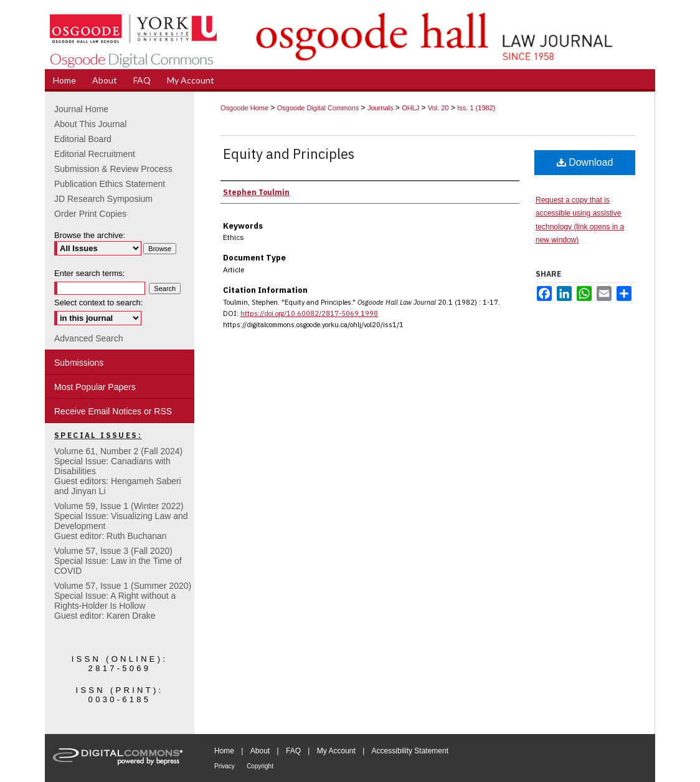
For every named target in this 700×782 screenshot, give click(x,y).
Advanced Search (89, 338)
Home (224, 751)
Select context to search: (98, 303)
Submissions (79, 363)
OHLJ (410, 108)
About (260, 751)
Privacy (225, 766)
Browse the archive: (90, 235)
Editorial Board (83, 139)
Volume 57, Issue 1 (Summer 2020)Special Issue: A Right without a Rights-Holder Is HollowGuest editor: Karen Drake (123, 601)
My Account (336, 751)
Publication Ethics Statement (110, 184)
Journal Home (81, 109)
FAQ (293, 751)
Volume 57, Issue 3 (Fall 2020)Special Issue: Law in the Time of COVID (118, 561)
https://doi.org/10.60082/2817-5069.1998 (309, 313)
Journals (381, 108)
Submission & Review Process (113, 169)
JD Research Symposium (103, 199)
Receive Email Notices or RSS (113, 411)
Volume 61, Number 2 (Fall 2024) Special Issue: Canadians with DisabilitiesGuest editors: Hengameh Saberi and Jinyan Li (118, 471)
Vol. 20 (438, 108)
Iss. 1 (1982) (476, 108)
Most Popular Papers (95, 387)
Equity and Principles (289, 154)
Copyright (260, 766)
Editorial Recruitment (95, 154)
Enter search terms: (89, 273)
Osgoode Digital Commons (318, 108)
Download (585, 162)
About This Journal (90, 124)
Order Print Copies (90, 214)
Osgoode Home (244, 108)
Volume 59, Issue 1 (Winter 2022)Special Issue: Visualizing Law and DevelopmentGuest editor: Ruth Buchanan (121, 521)
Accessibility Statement (410, 751)
